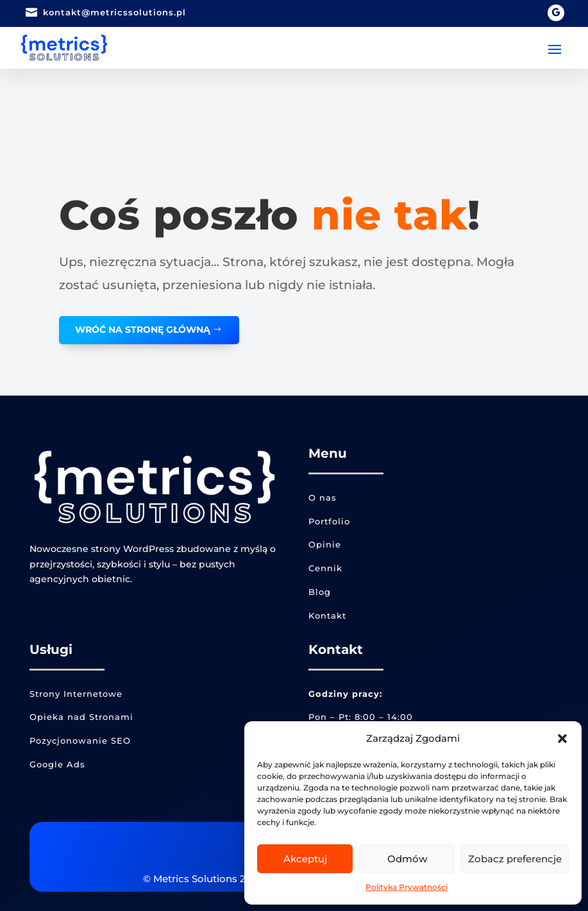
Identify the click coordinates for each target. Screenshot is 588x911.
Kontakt (327, 615)
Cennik (325, 568)
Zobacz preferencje (515, 859)
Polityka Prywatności (407, 887)
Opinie (325, 544)
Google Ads (57, 764)
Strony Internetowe (76, 694)
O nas (323, 497)
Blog (320, 592)
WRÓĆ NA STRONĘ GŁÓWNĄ (143, 330)
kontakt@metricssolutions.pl (114, 12)
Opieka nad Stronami (81, 717)
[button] (562, 739)
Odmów (407, 859)
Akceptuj (305, 859)
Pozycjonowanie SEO (80, 740)
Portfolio (329, 521)
